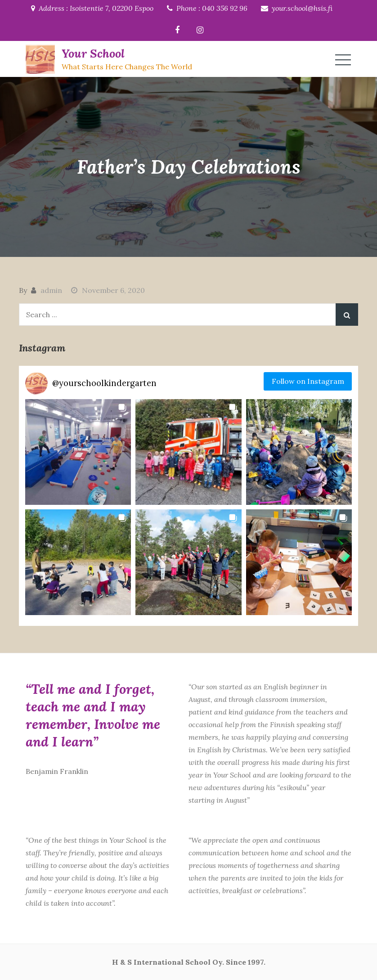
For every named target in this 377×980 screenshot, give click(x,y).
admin (51, 290)
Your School (93, 53)
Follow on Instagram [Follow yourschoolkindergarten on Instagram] (308, 381)
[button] (78, 452)
